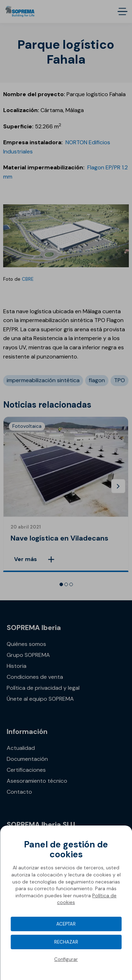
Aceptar (66, 924)
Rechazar (66, 942)
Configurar (66, 959)
